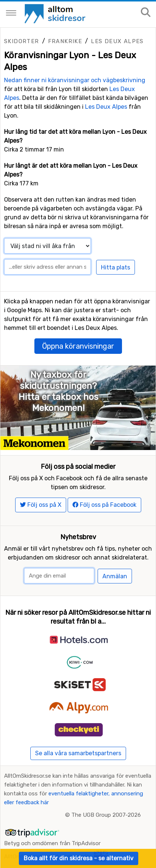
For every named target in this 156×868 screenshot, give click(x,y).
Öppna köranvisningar (78, 346)
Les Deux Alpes (117, 41)
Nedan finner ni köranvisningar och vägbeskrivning (75, 80)
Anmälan (115, 576)
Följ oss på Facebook (104, 505)
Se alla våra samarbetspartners (78, 753)
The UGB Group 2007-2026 (106, 815)
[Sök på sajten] (146, 13)
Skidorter (22, 41)
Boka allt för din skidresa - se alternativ (79, 858)
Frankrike (65, 41)
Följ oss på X (41, 505)
